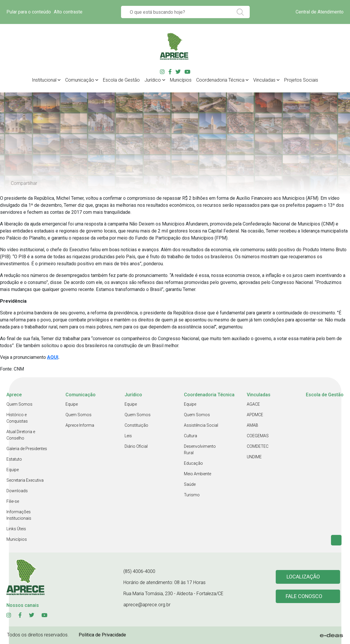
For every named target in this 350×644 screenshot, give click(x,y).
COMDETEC (258, 446)
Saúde (190, 484)
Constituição (136, 425)
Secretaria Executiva (25, 480)
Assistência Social (201, 425)
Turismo (192, 495)
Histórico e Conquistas (17, 418)
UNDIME (254, 457)
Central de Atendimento (320, 12)
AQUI (53, 357)
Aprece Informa (80, 425)
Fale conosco (304, 596)
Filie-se (13, 501)
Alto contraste (68, 12)
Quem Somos (19, 404)
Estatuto (14, 459)
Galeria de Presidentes (27, 449)
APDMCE (255, 415)
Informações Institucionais (19, 515)
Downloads (17, 491)
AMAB (252, 425)
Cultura (190, 436)
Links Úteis (16, 529)
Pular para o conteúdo (29, 12)
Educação (193, 463)
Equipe (13, 470)
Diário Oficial (136, 446)
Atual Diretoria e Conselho (21, 435)
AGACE (253, 404)
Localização (303, 577)
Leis (128, 436)
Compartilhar (24, 183)
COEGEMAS (258, 436)
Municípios (17, 539)
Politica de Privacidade (102, 635)
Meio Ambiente (198, 474)
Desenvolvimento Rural (200, 450)
